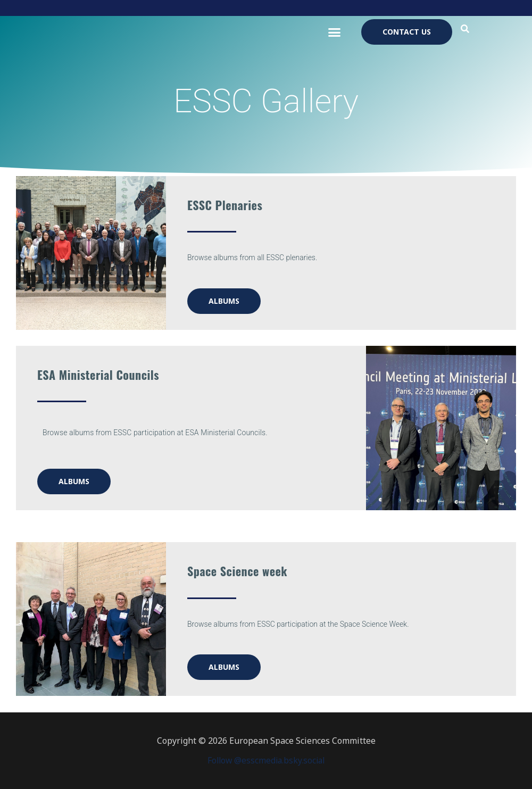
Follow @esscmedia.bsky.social (266, 760)
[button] (334, 32)
